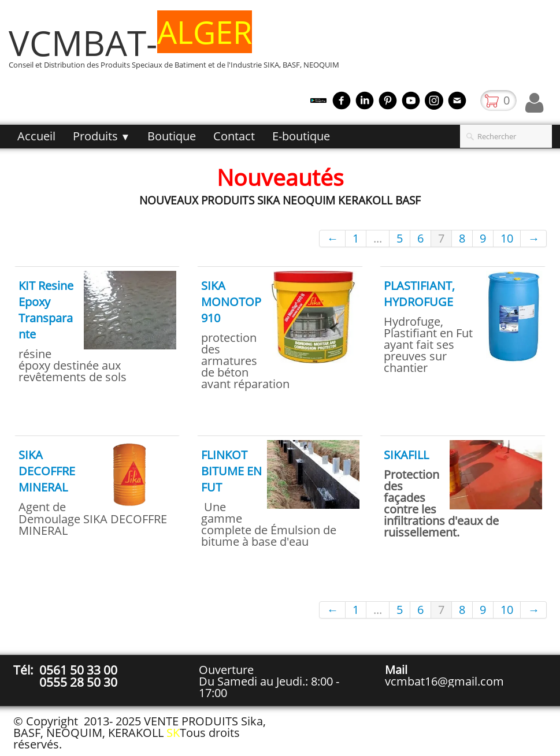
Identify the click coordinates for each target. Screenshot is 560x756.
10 (507, 238)
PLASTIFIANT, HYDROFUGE (419, 294)
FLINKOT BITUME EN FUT (231, 471)
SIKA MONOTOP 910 (231, 302)
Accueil (36, 136)
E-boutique (301, 136)
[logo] (178, 48)
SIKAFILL (406, 455)
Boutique (172, 136)
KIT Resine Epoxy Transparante (46, 310)
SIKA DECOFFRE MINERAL (47, 471)
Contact (234, 136)
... (378, 238)
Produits (102, 136)
